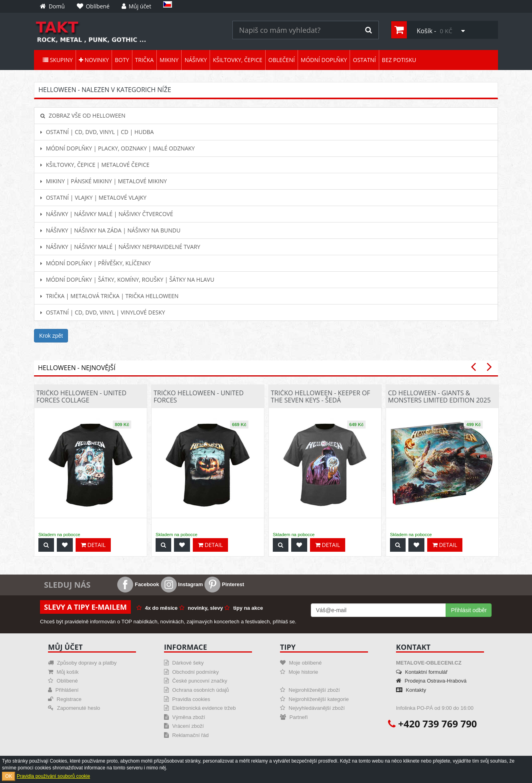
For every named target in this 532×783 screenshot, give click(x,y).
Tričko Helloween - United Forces (199, 397)
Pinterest (224, 584)
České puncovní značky (196, 681)
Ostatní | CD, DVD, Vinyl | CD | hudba (97, 132)
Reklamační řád (186, 735)
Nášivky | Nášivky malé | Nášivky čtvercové (107, 214)
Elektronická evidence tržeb (200, 708)
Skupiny (58, 60)
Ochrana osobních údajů (196, 690)
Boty (122, 60)
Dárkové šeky (184, 663)
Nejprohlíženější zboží (310, 690)
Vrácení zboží (184, 726)
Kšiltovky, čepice (238, 60)
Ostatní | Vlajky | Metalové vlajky (93, 197)
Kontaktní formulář (422, 672)
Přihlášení (63, 690)
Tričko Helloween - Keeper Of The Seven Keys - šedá (320, 397)
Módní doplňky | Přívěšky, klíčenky (96, 263)
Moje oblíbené (301, 663)
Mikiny (169, 60)
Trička (145, 60)
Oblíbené (63, 681)
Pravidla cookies (187, 699)
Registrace (65, 699)
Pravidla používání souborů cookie (53, 776)
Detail (93, 545)
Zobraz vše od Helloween (83, 115)
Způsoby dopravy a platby (82, 663)
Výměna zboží (185, 717)
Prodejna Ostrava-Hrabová (431, 681)
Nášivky (196, 60)
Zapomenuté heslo (74, 708)
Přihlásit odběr (469, 610)
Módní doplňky (324, 60)
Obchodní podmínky (191, 672)
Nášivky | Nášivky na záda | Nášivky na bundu (110, 230)
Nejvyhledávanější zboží (312, 708)
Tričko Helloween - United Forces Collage (81, 397)
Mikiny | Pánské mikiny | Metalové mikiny (104, 181)
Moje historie (299, 672)
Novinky (94, 60)
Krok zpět (51, 336)
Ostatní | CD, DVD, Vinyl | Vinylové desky (103, 312)
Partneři (294, 717)
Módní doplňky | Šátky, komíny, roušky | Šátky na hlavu (127, 279)
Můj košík (63, 672)
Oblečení (282, 60)
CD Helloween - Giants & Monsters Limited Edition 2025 (439, 397)
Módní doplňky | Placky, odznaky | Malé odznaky (118, 148)
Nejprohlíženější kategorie (314, 699)
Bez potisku (399, 60)
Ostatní (364, 60)
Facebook (138, 584)
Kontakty (411, 690)
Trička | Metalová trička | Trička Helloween (109, 296)
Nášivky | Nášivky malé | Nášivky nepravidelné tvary (120, 247)
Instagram (182, 584)
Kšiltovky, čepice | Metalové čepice (95, 165)
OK (9, 776)
